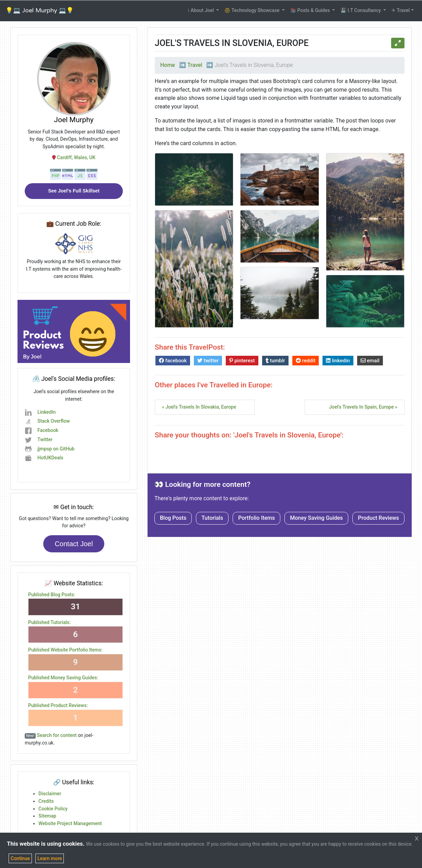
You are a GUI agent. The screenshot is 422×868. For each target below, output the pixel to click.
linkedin (338, 361)
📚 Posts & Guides (311, 10)
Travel (195, 65)
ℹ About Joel (202, 10)
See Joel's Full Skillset (74, 191)
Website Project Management (70, 823)
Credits (46, 801)
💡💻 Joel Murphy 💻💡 (40, 10)
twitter (208, 361)
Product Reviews (378, 518)
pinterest (242, 361)
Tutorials (212, 518)
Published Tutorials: (49, 622)
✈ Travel (401, 10)
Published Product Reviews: (58, 705)
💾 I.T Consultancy (361, 10)
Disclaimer (50, 794)
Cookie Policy (53, 809)
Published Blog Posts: (52, 595)
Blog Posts (173, 518)
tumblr (275, 361)
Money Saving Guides (316, 518)
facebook (173, 361)
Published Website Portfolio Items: (65, 650)
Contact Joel (74, 544)
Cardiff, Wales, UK (74, 157)
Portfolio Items (256, 518)
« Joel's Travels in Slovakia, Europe (199, 407)
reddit (306, 361)
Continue (20, 858)
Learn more (50, 858)
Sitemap (47, 816)
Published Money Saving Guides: (63, 678)
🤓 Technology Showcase (253, 10)
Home (168, 65)
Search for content (57, 735)
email (370, 361)
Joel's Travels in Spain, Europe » (363, 407)
